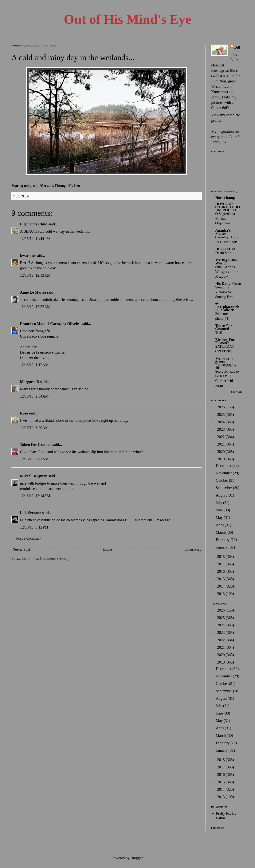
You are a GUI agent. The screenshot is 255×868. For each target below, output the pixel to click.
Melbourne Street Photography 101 (226, 363)
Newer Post (21, 549)
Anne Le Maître (33, 292)
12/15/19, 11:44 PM (35, 239)
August (222, 495)
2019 (221, 459)
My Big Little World (226, 262)
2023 (221, 429)
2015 (221, 579)
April (220, 525)
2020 (221, 452)
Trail (219, 333)
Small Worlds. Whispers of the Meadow (227, 271)
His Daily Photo (228, 283)
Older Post (193, 549)
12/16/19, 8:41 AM (34, 459)
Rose (24, 413)
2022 (221, 437)
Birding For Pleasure (225, 341)
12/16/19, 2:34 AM (34, 396)
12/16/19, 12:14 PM (35, 496)
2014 (221, 586)
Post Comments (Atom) (50, 558)
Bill (237, 47)
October (222, 480)
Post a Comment (29, 538)
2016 (221, 571)
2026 (221, 407)
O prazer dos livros (35, 358)
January (222, 547)
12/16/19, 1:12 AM (34, 365)
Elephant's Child (34, 224)
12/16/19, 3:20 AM (34, 428)
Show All (236, 392)
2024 (221, 422)
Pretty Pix (219, 142)
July (219, 503)
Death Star (223, 253)
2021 (221, 444)
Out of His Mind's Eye (128, 19)
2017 (221, 564)
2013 (221, 594)
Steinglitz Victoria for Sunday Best (224, 292)
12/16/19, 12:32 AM (35, 307)
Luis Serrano (31, 513)
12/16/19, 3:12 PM (34, 527)
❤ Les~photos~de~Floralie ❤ (227, 307)
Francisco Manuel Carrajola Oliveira (50, 324)
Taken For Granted (36, 445)
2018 (221, 557)
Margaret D (30, 382)
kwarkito (27, 256)
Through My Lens (68, 186)
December (224, 466)
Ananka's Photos (223, 232)
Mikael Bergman (34, 476)
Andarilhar (28, 347)
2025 (221, 414)
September (224, 488)
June (220, 510)
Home (107, 549)
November (224, 473)
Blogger (137, 858)
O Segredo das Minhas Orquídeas (226, 218)
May (220, 517)
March (221, 532)
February (223, 540)
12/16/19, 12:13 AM (35, 275)
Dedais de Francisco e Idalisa (42, 352)
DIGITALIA (225, 249)
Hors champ (225, 198)
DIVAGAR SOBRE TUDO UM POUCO (228, 207)
